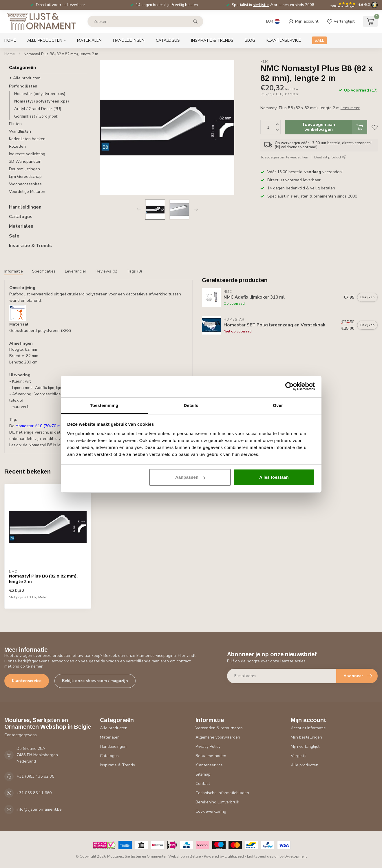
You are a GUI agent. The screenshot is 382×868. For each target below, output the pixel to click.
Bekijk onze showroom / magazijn (95, 681)
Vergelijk (299, 756)
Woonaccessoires (25, 184)
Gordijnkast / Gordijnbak (36, 116)
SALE (319, 40)
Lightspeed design (263, 856)
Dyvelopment (296, 856)
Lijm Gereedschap (25, 177)
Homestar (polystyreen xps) (40, 94)
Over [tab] (278, 405)
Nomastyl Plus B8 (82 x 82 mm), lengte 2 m (61, 54)
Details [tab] (191, 405)
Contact (203, 784)
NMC (265, 62)
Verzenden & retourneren (219, 728)
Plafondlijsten (23, 86)
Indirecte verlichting (27, 154)
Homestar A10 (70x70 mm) (40, 426)
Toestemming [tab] (104, 405)
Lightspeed (234, 856)
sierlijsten (261, 5)
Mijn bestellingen (306, 737)
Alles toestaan (274, 477)
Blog (250, 40)
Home (10, 40)
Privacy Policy (208, 747)
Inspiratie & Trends (212, 40)
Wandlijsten (20, 131)
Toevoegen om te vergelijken (284, 157)
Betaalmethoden (211, 756)
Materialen (89, 40)
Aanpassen (190, 477)
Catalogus (168, 40)
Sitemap (203, 774)
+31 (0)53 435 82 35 (35, 776)
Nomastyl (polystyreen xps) (42, 101)
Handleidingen (129, 40)
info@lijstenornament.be (39, 809)
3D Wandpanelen (25, 161)
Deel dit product (330, 157)
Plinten (15, 124)
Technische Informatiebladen (222, 793)
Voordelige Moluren (27, 192)
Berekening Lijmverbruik (217, 802)
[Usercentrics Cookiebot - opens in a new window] (289, 386)
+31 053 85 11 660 (34, 793)
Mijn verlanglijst (305, 747)
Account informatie (308, 728)
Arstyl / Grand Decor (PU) (38, 109)
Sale (14, 236)
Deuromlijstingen (24, 169)
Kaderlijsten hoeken (27, 139)
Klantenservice (284, 40)
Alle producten (45, 40)
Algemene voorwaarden (218, 737)
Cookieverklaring (211, 811)
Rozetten (17, 146)
